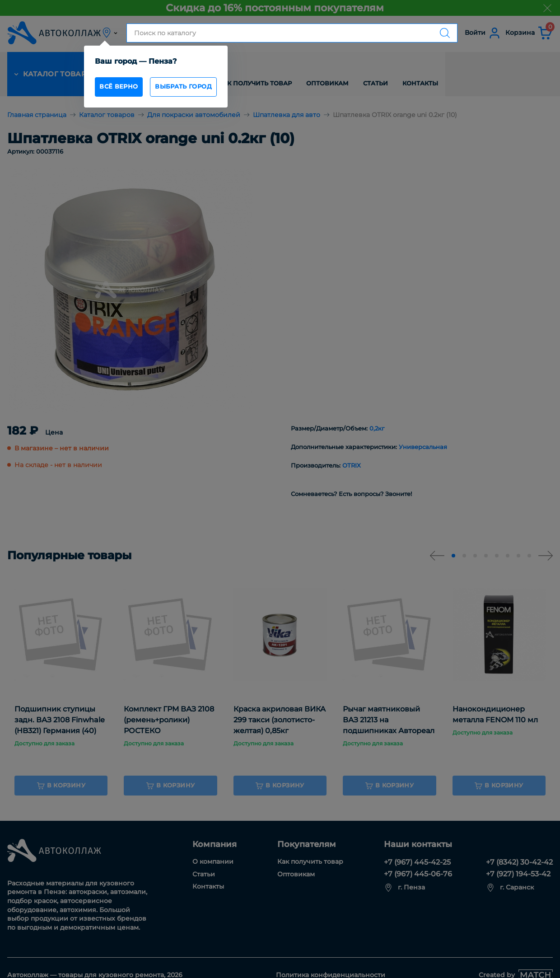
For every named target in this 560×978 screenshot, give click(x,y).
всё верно (124, 89)
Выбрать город (201, 89)
